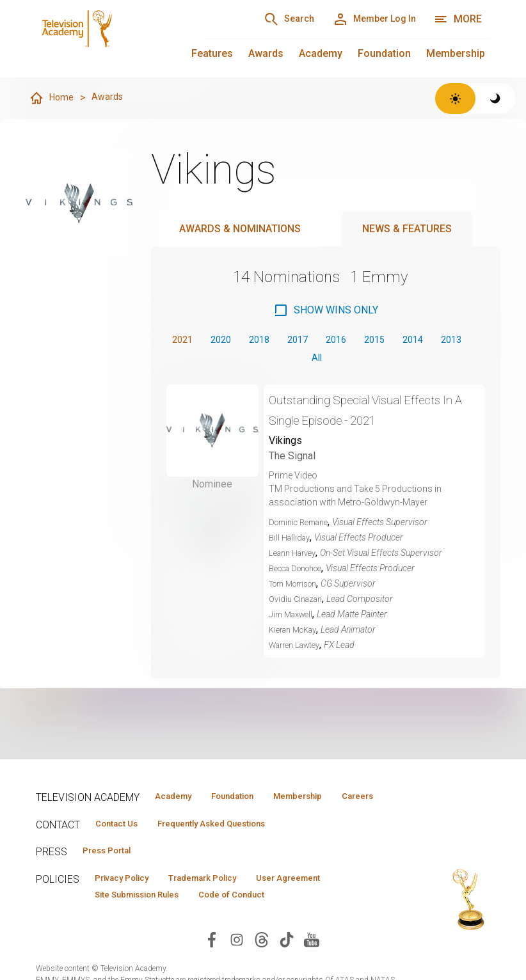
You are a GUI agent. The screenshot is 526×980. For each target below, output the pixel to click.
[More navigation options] (458, 19)
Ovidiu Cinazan (299, 605)
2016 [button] (359, 341)
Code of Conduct (259, 920)
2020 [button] (228, 341)
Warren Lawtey (299, 651)
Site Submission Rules (147, 920)
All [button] (337, 362)
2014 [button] (446, 341)
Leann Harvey (296, 558)
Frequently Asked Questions (234, 844)
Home (52, 99)
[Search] (265, 19)
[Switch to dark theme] (496, 99)
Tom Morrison (298, 589)
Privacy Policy (130, 901)
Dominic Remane (303, 528)
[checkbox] (326, 311)
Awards (266, 53)
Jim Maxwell (293, 620)
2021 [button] (185, 341)
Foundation (384, 53)
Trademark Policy (227, 901)
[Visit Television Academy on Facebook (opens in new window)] (212, 965)
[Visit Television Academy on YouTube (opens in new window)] (312, 965)
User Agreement (329, 901)
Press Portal (114, 873)
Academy (321, 53)
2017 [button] (315, 341)
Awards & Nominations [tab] (240, 229)
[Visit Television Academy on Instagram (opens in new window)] (237, 965)
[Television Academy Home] (107, 38)
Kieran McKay (297, 635)
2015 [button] (402, 341)
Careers (165, 815)
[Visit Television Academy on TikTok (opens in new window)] (287, 965)
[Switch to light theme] (455, 99)
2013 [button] (299, 362)
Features (212, 53)
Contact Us (123, 844)
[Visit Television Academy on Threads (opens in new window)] (262, 965)
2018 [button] (272, 341)
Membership (456, 53)
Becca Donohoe (301, 574)
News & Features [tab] (407, 229)
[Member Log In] (366, 19)
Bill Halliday (291, 543)
